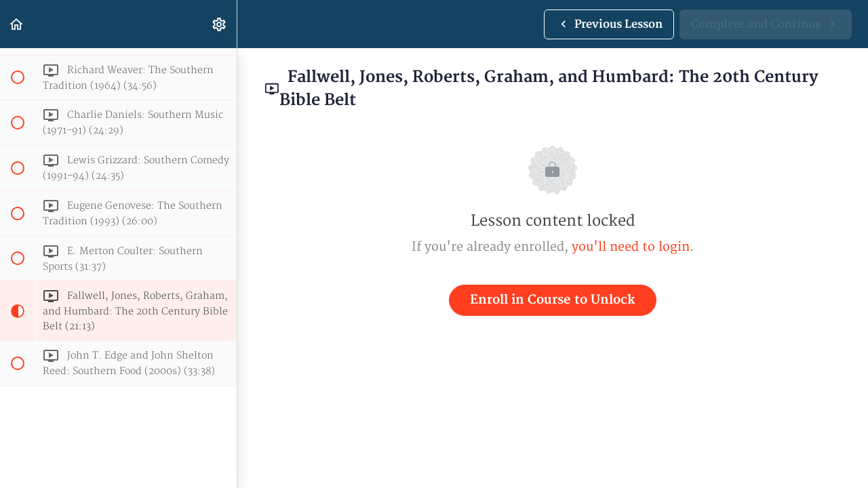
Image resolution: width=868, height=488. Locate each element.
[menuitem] (220, 24)
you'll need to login (631, 247)
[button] (17, 24)
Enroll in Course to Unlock (553, 300)
